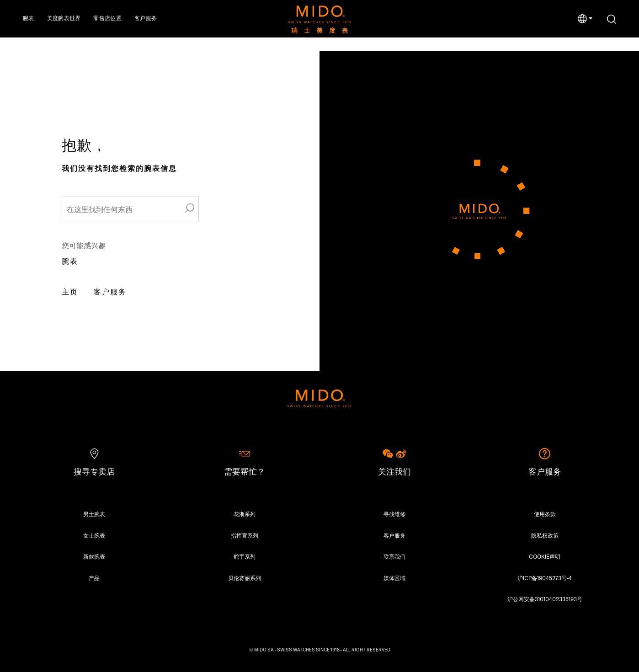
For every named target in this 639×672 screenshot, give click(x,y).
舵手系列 (245, 557)
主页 (70, 292)
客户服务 (110, 292)
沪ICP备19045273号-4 (545, 578)
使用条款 (545, 514)
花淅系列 (245, 514)
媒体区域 (394, 578)
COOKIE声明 (545, 557)
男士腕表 (94, 514)
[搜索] (612, 19)
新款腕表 (94, 557)
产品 (94, 578)
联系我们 (394, 557)
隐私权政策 (545, 536)
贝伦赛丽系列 (245, 578)
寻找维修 (394, 514)
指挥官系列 (245, 536)
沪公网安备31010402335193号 (545, 599)
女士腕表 (94, 536)
